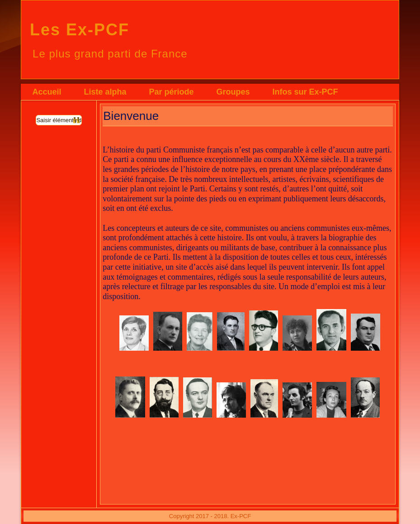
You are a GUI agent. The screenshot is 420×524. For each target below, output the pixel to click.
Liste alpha (105, 92)
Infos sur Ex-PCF (305, 92)
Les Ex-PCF (80, 30)
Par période (172, 92)
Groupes (233, 92)
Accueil (47, 92)
